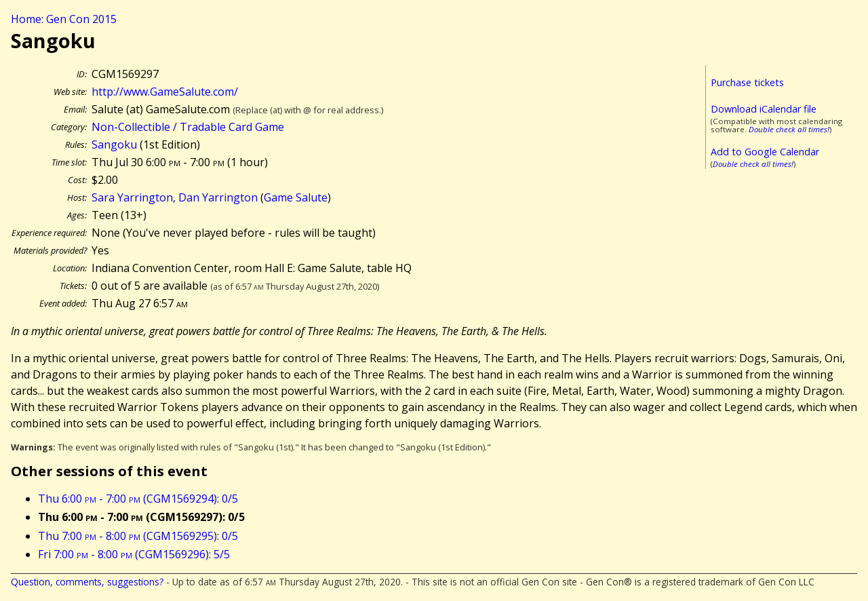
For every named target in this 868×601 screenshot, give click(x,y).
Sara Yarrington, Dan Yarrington (175, 197)
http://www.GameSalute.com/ (165, 92)
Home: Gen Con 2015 (64, 19)
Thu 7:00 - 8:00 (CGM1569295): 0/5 (138, 536)
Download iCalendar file (764, 109)
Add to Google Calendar (765, 152)
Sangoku (114, 144)
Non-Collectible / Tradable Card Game (188, 127)
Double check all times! (789, 129)
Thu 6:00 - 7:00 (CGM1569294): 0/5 (138, 499)
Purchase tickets (747, 82)
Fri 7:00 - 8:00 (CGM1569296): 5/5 (134, 554)
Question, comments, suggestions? (87, 582)
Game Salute (296, 197)
